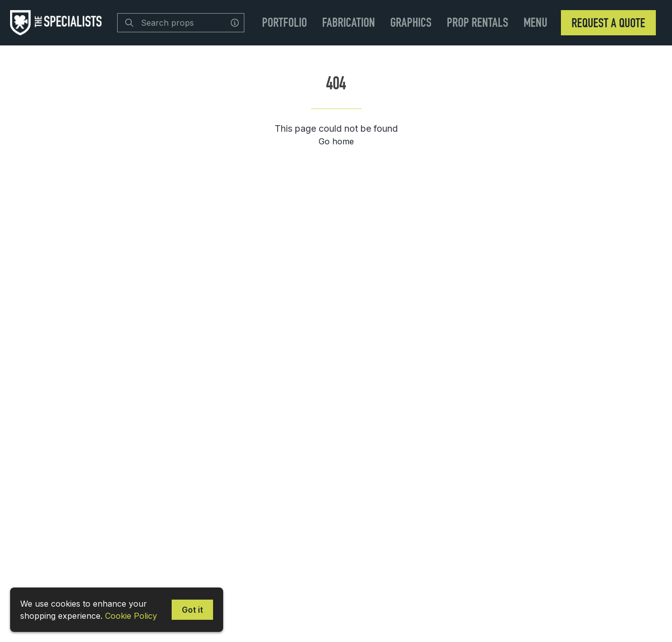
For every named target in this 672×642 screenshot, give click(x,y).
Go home (336, 141)
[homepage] (59, 23)
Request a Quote (608, 23)
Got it (192, 610)
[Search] (129, 23)
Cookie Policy (131, 616)
